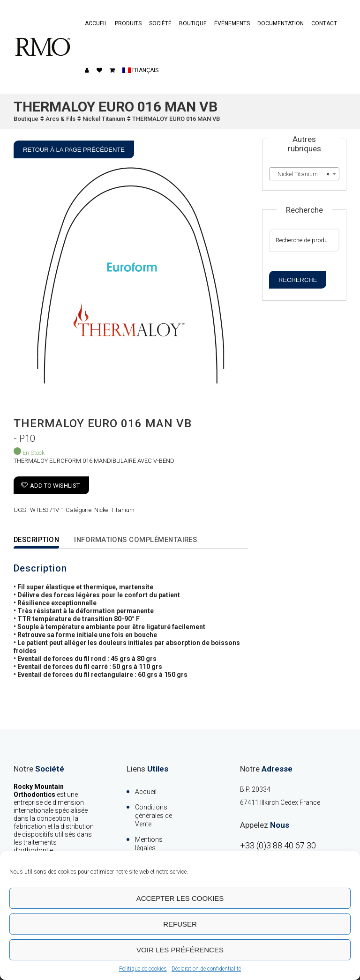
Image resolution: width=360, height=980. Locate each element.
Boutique (193, 23)
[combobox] (304, 174)
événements (232, 23)
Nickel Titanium (104, 119)
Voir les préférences (180, 950)
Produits (128, 23)
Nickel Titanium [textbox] (301, 174)
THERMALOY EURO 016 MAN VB (176, 119)
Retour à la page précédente (74, 150)
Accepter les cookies (180, 898)
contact (324, 23)
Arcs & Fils (60, 119)
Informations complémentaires (139, 540)
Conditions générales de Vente (154, 816)
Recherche (298, 280)
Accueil (96, 23)
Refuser (180, 924)
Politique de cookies (143, 969)
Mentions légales (149, 844)
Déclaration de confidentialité (206, 969)
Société (160, 23)
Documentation (281, 23)
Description (37, 540)
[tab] (44, 540)
